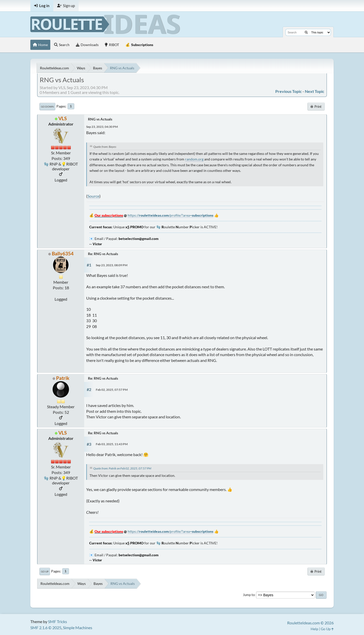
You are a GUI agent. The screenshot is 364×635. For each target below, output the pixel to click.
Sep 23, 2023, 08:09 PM (112, 265)
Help (314, 629)
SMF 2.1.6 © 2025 (46, 628)
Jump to (249, 595)
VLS (63, 118)
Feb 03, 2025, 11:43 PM (112, 444)
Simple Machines (78, 628)
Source (93, 196)
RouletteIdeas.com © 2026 (310, 623)
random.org (194, 159)
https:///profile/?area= (170, 215)
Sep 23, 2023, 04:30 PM (102, 127)
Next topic (315, 91)
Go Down (47, 107)
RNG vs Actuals (100, 119)
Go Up (45, 571)
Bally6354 (63, 253)
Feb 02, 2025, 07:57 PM (112, 390)
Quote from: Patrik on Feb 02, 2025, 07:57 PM (122, 468)
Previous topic (289, 91)
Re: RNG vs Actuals (103, 254)
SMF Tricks (58, 621)
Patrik (63, 378)
